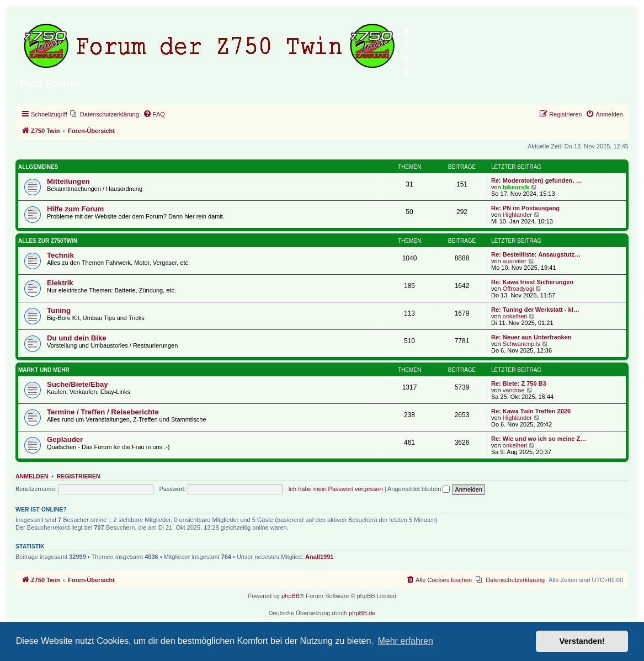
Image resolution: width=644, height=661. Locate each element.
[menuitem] (105, 114)
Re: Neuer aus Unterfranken (531, 337)
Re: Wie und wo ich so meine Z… (539, 439)
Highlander (517, 215)
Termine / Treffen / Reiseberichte (103, 412)
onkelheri (515, 316)
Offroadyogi (518, 289)
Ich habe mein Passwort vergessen (335, 489)
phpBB (291, 596)
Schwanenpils (521, 344)
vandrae (514, 390)
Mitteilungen (68, 181)
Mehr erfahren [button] (405, 641)
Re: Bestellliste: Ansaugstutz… (536, 254)
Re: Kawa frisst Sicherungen (532, 282)
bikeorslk (516, 187)
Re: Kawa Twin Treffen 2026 (531, 411)
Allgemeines (38, 167)
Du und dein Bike (77, 338)
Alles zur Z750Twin (48, 241)
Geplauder (65, 439)
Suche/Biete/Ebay (78, 384)
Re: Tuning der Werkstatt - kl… (535, 310)
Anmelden (32, 476)
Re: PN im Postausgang (525, 208)
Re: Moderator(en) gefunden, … (536, 180)
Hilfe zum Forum (75, 209)
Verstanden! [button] (582, 641)
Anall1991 (319, 557)
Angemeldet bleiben (419, 489)
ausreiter (515, 261)
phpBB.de (362, 613)
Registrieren (79, 476)
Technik (60, 255)
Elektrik (60, 283)
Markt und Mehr (44, 370)
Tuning (59, 310)
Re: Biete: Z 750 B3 (519, 383)
